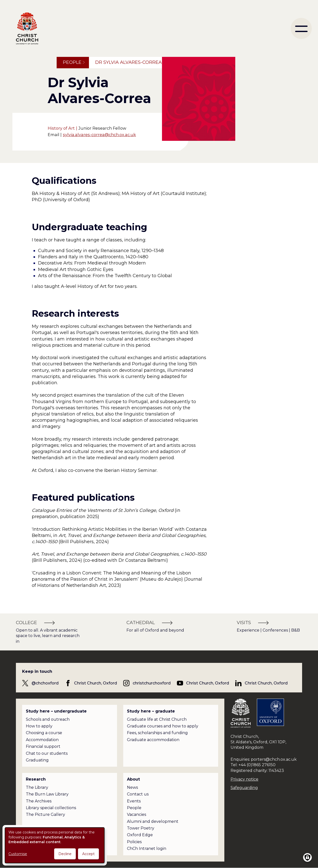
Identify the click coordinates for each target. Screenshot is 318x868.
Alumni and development (153, 821)
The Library (37, 787)
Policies (134, 842)
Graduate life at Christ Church (157, 719)
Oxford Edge (140, 835)
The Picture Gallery (45, 814)
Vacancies (137, 814)
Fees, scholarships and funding (157, 733)
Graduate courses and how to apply (163, 726)
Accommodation (42, 740)
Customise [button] (18, 854)
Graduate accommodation (153, 740)
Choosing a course (44, 733)
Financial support (43, 746)
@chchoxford (45, 683)
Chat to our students (47, 753)
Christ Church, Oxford (96, 683)
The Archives (39, 801)
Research (36, 779)
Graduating (37, 760)
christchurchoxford (152, 683)
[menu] (301, 28)
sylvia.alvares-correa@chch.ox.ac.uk (99, 135)
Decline (65, 854)
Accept (88, 854)
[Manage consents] (307, 857)
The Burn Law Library (47, 794)
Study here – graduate (151, 711)
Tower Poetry (141, 828)
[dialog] (55, 845)
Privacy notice (244, 779)
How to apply (39, 726)
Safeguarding (244, 788)
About (133, 779)
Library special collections (51, 808)
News (132, 787)
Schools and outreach (48, 719)
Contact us (138, 794)
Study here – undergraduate (56, 711)
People (72, 62)
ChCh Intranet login (147, 849)
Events (134, 801)
